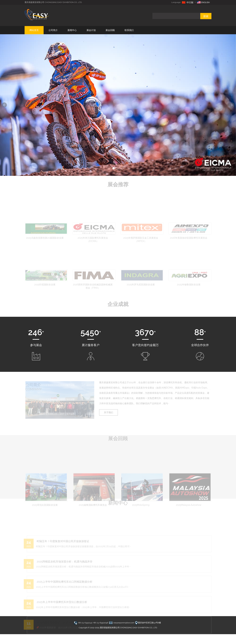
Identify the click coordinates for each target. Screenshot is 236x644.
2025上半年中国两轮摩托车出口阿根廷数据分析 (64, 600)
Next (232, 105)
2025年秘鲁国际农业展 (189, 298)
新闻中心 (72, 30)
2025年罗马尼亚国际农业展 (141, 298)
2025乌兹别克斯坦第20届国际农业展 (45, 249)
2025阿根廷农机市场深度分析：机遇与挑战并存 (64, 580)
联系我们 (129, 30)
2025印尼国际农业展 (45, 298)
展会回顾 (110, 30)
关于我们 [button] (110, 413)
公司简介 (53, 30)
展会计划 (91, 30)
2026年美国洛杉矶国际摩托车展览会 (189, 249)
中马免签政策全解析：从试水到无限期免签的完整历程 (68, 641)
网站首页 (34, 30)
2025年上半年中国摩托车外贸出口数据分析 (61, 621)
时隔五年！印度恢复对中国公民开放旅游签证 (62, 560)
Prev (4, 105)
